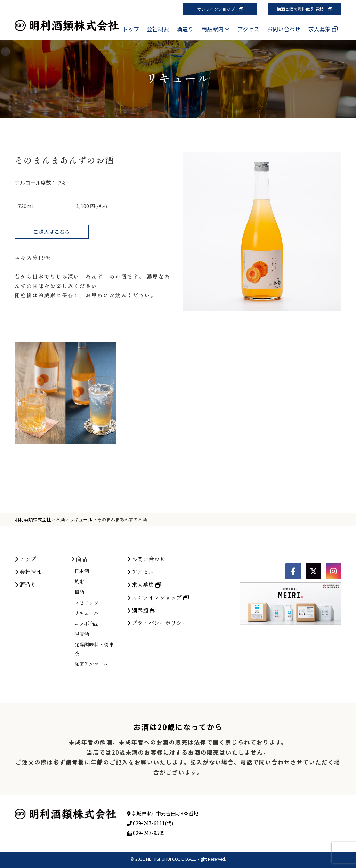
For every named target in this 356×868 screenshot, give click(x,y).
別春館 (141, 660)
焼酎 (79, 631)
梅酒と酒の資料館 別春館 (304, 9)
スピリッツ (87, 652)
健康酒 (82, 684)
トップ (131, 29)
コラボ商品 (87, 674)
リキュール (87, 663)
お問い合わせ (284, 29)
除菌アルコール (91, 714)
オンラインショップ (220, 9)
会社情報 (28, 622)
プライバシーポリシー (157, 673)
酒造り (185, 29)
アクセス (248, 29)
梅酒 (79, 642)
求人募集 (323, 29)
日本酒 (82, 621)
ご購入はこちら (52, 232)
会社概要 (158, 29)
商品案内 (216, 29)
